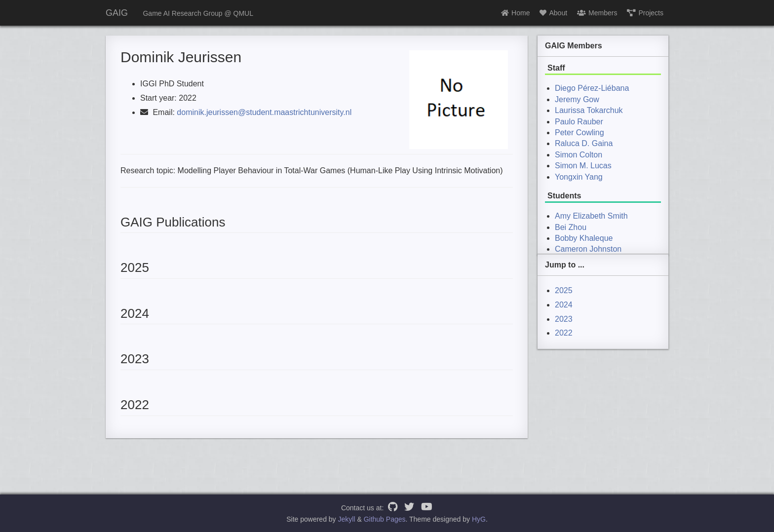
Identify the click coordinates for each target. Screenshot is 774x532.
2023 (564, 319)
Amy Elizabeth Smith (591, 216)
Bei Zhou (571, 227)
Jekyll (347, 519)
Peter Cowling (580, 133)
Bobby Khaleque (584, 238)
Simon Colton (579, 155)
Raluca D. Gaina (584, 143)
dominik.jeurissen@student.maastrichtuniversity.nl (264, 112)
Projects (645, 13)
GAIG (117, 13)
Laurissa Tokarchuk (589, 110)
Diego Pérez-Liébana (592, 88)
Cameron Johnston (588, 249)
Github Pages (385, 519)
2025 (564, 290)
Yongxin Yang (579, 177)
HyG (479, 519)
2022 (564, 333)
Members (597, 13)
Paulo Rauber (579, 122)
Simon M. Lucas (583, 166)
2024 (564, 305)
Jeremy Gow (577, 99)
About (553, 13)
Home (515, 13)
